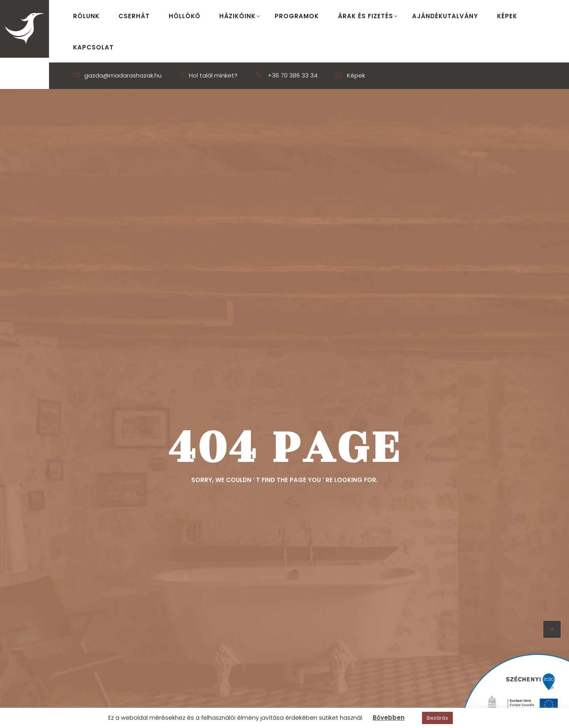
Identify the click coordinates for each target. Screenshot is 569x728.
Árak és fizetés (368, 16)
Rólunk (86, 16)
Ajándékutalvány (445, 16)
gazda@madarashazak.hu (117, 75)
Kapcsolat (93, 47)
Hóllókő (185, 16)
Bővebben (389, 718)
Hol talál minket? (209, 75)
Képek (507, 16)
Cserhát (134, 16)
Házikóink (240, 16)
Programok (297, 16)
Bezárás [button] (437, 718)
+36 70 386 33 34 (293, 75)
